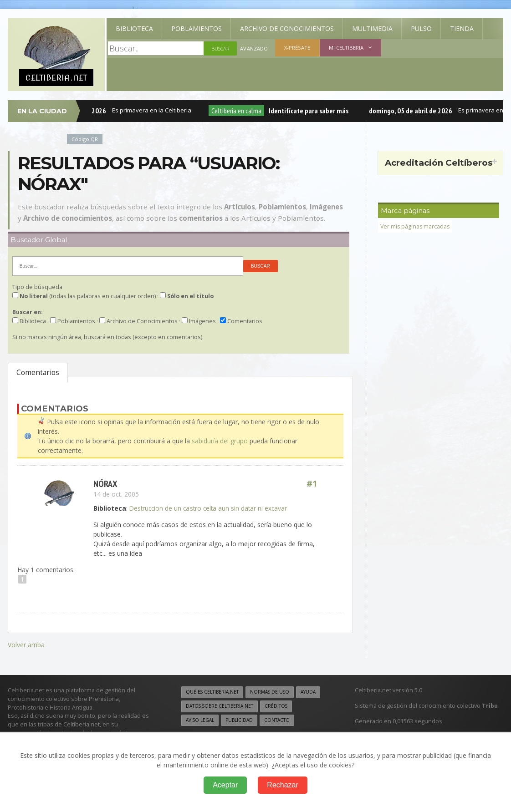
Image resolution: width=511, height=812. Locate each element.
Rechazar (282, 785)
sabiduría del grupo (220, 441)
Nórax (105, 484)
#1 (312, 484)
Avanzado (254, 48)
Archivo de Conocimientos (287, 28)
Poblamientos (197, 28)
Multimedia (372, 28)
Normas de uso (271, 691)
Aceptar (225, 785)
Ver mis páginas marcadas (416, 226)
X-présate (297, 48)
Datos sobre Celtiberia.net (220, 705)
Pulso (421, 28)
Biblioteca (134, 28)
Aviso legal (200, 720)
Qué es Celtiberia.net (212, 691)
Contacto (277, 720)
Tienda (462, 28)
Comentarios (38, 373)
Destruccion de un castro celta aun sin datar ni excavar (210, 508)
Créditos (277, 705)
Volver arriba (26, 644)
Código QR (85, 139)
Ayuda (309, 691)
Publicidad (240, 720)
